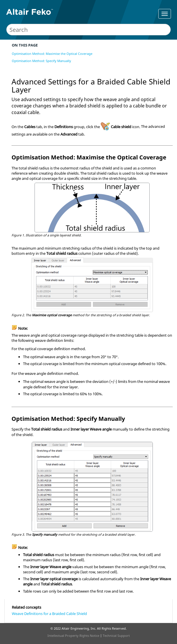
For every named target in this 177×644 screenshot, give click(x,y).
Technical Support (116, 636)
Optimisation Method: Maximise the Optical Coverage (52, 54)
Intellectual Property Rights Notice (73, 636)
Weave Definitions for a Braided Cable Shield (49, 614)
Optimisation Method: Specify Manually (41, 61)
